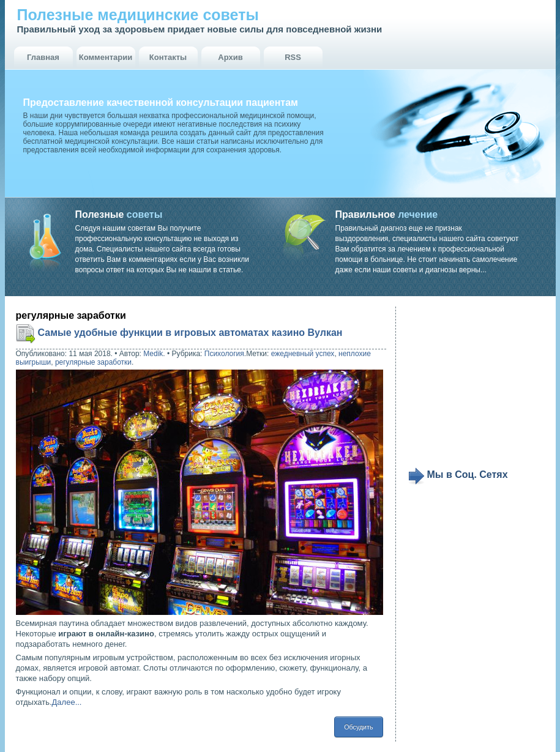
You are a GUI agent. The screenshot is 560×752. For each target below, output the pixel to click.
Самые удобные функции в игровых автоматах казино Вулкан (190, 333)
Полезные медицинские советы (138, 15)
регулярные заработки (93, 362)
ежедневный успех (303, 354)
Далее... (67, 702)
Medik (153, 354)
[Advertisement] (483, 387)
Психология (224, 354)
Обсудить (358, 727)
